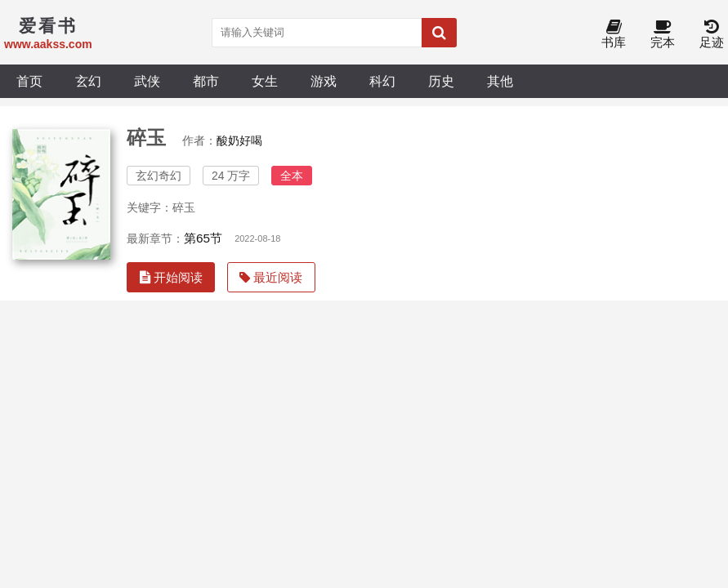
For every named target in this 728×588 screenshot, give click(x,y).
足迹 (712, 35)
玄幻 (88, 81)
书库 (614, 35)
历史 (441, 81)
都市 (206, 81)
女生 (265, 81)
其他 (500, 81)
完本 (663, 35)
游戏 (324, 81)
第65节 (203, 238)
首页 (29, 81)
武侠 (147, 81)
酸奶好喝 (239, 140)
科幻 (382, 81)
